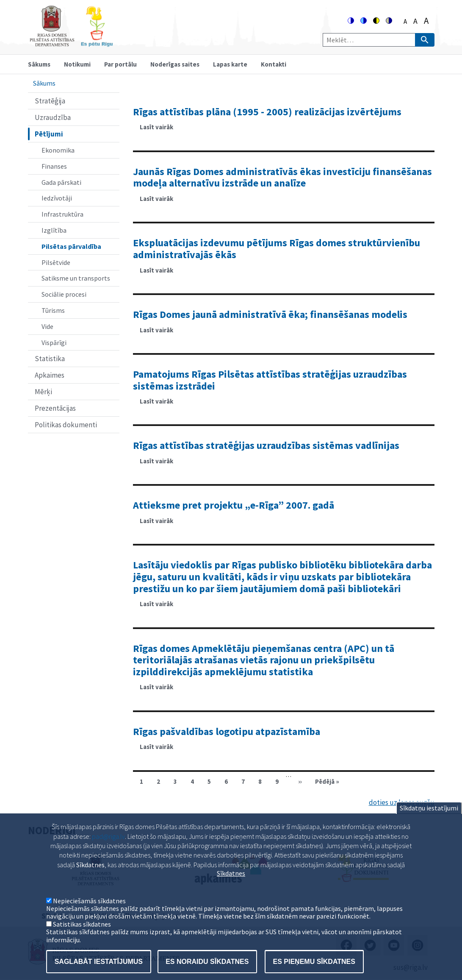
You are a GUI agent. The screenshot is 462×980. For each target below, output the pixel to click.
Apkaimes (50, 375)
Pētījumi (49, 134)
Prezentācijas (55, 408)
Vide (47, 326)
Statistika (50, 359)
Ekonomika (58, 150)
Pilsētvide (56, 262)
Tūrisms (53, 310)
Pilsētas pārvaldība (71, 246)
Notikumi (77, 64)
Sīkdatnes (231, 888)
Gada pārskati (61, 182)
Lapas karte (230, 64)
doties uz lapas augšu (402, 802)
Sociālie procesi (64, 294)
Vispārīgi (54, 342)
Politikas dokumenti (66, 425)
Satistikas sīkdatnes (82, 939)
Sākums (39, 64)
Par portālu (120, 64)
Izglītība (54, 230)
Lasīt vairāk (160, 130)
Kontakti (274, 64)
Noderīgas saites (175, 64)
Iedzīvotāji (57, 198)
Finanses (54, 166)
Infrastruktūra (62, 214)
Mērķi (43, 392)
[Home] (71, 43)
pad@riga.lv (108, 851)
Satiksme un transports (76, 278)
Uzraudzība (53, 117)
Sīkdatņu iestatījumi (429, 823)
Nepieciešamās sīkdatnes (89, 916)
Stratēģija (50, 101)
